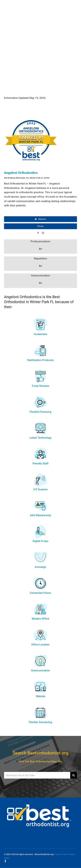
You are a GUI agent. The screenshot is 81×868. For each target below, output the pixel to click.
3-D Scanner (40, 489)
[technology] (40, 423)
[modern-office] (40, 604)
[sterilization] (40, 345)
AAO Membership (41, 515)
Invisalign (41, 567)
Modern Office (40, 619)
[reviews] (40, 371)
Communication (41, 670)
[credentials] (40, 319)
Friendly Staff (41, 463)
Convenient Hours (40, 593)
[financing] (40, 397)
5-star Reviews (41, 386)
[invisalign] (40, 552)
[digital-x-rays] (40, 526)
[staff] (40, 449)
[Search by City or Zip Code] (37, 775)
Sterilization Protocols (40, 360)
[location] (40, 630)
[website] (40, 681)
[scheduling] (40, 707)
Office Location (40, 645)
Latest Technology (40, 438)
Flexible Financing (40, 412)
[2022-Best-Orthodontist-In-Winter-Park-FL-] (31, 114)
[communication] (40, 656)
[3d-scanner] (40, 474)
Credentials (40, 334)
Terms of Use (61, 854)
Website (41, 696)
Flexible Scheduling (40, 722)
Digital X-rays (40, 541)
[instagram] (43, 233)
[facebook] (38, 233)
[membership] (40, 500)
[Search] (74, 775)
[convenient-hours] (40, 578)
